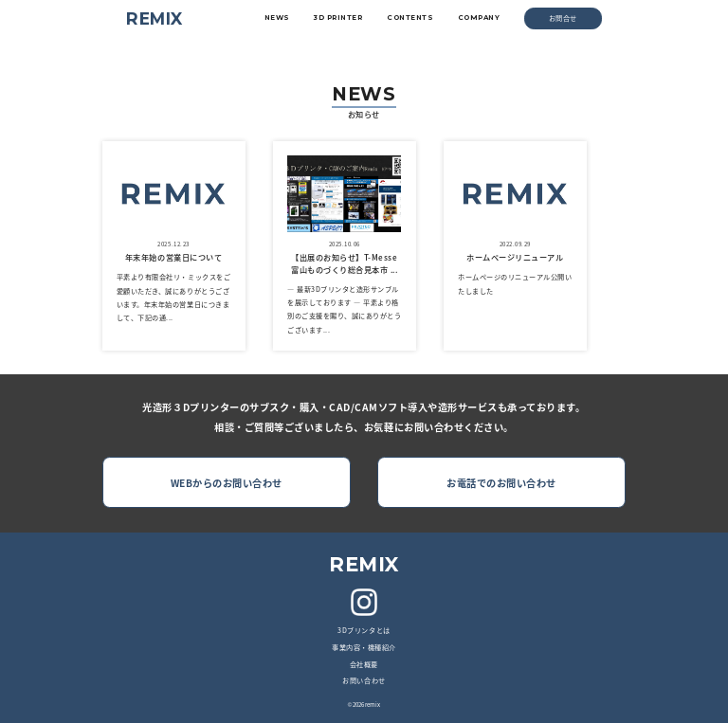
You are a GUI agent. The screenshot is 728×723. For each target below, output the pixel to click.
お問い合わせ (364, 680)
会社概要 (364, 664)
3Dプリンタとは (364, 630)
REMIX (155, 18)
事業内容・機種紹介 (364, 647)
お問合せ (563, 18)
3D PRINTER (338, 18)
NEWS (277, 18)
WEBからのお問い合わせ (227, 483)
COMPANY (479, 18)
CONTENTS (410, 18)
